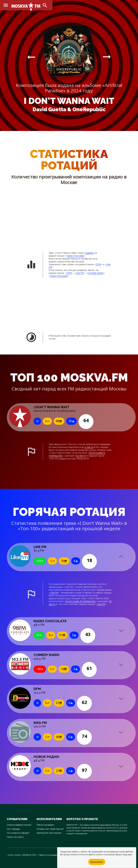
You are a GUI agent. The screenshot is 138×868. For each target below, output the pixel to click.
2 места (89, 447)
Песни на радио (45, 825)
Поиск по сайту (15, 837)
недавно (89, 253)
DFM (98, 264)
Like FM (80, 273)
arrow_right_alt (31, 57)
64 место (81, 456)
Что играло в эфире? (18, 833)
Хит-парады (13, 829)
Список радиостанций (19, 825)
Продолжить (97, 862)
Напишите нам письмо (49, 833)
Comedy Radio (96, 273)
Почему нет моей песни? (50, 829)
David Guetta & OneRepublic (69, 109)
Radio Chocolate (75, 256)
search (45, 5)
